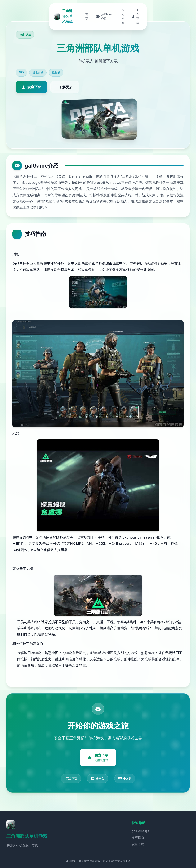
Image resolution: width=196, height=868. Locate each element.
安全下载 (138, 844)
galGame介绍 (141, 831)
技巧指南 (138, 838)
